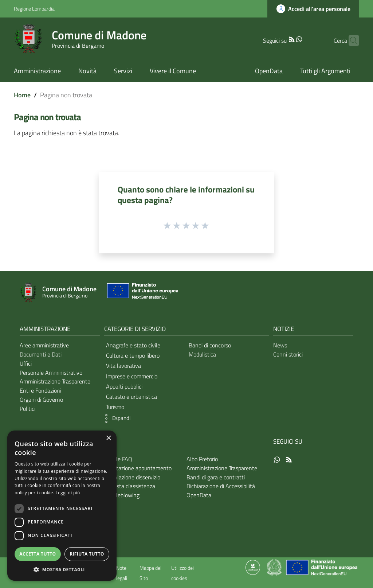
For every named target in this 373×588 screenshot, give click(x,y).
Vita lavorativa (123, 366)
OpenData (199, 495)
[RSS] (280, 39)
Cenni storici (288, 354)
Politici (28, 409)
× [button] (108, 438)
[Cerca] (350, 40)
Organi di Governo (41, 400)
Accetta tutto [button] (38, 554)
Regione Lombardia (34, 9)
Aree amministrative (44, 345)
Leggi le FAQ (117, 459)
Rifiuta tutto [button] (87, 554)
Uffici (26, 363)
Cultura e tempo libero (133, 355)
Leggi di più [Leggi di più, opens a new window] (68, 493)
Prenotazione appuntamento (137, 468)
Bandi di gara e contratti (216, 477)
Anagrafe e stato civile (133, 345)
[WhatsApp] (287, 39)
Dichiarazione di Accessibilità (221, 486)
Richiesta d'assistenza (129, 486)
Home (22, 95)
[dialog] (62, 506)
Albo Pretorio (202, 459)
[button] (115, 418)
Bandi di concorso (210, 345)
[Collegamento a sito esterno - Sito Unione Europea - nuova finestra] (142, 293)
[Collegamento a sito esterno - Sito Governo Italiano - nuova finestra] (275, 567)
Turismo (115, 407)
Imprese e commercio (132, 376)
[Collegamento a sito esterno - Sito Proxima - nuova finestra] (253, 567)
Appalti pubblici (124, 386)
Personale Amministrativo (51, 373)
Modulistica (202, 354)
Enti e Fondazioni (40, 390)
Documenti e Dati (41, 354)
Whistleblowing (121, 495)
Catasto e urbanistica (131, 397)
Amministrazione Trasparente (55, 381)
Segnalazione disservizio (131, 477)
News (280, 345)
